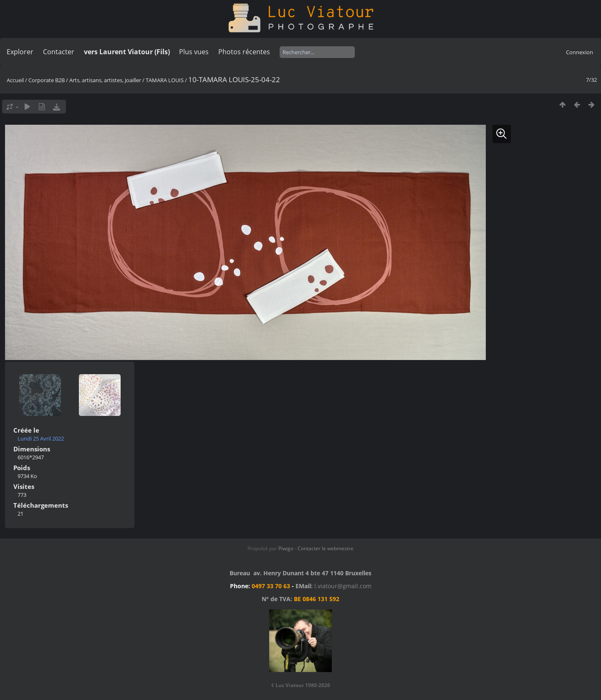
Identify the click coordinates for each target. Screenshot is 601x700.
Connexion (580, 52)
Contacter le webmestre (326, 548)
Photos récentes (244, 52)
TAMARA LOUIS (165, 80)
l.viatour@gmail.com (343, 586)
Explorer (20, 52)
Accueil (15, 80)
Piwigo (286, 548)
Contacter (59, 52)
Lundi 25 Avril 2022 (41, 438)
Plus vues (194, 52)
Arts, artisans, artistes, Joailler (105, 80)
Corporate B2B (47, 80)
